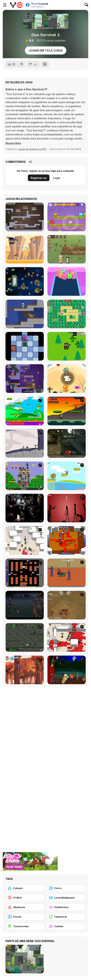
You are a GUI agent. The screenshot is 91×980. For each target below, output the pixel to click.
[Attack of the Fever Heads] (67, 573)
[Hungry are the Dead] (67, 670)
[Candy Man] (25, 411)
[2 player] (25, 888)
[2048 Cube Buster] (67, 281)
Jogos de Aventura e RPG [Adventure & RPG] (32, 149)
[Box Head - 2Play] (67, 637)
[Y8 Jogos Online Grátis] (16, 5)
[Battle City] (25, 573)
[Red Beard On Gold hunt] (67, 476)
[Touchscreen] (25, 926)
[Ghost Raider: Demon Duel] (25, 508)
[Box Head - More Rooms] (25, 540)
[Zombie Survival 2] (67, 443)
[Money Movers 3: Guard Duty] (25, 217)
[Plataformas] (66, 907)
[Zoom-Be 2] (25, 314)
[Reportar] (33, 64)
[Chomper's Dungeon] (25, 346)
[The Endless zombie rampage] (67, 605)
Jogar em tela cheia (46, 50)
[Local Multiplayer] (66, 898)
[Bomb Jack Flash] (25, 476)
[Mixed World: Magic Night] (67, 217)
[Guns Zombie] (67, 346)
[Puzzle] (25, 917)
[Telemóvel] (66, 917)
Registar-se (39, 178)
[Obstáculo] (25, 907)
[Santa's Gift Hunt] (67, 314)
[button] (13, 143)
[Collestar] (25, 281)
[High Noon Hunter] (25, 249)
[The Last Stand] (25, 605)
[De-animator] (67, 508)
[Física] (66, 888)
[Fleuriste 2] (67, 249)
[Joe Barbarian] (67, 411)
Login (57, 178)
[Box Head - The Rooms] (67, 540)
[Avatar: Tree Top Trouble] (25, 670)
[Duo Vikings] (25, 379)
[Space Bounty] (25, 637)
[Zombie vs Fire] (67, 379)
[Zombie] (66, 926)
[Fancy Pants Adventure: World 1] (25, 443)
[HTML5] (25, 898)
